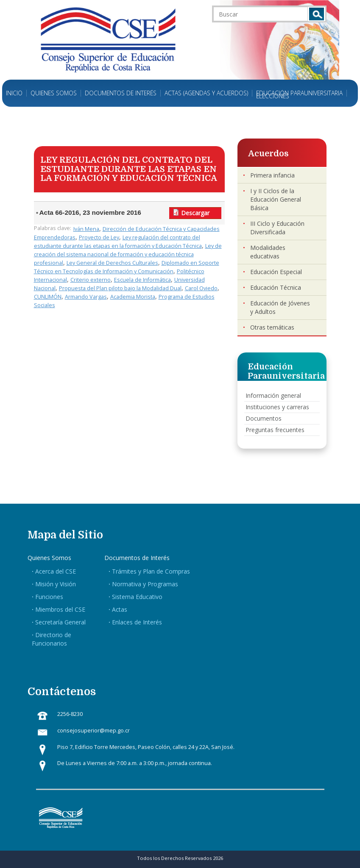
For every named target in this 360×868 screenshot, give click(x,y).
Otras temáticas (272, 327)
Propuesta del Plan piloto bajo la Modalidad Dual (120, 288)
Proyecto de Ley (99, 237)
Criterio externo (91, 280)
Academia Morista (133, 297)
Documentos (264, 418)
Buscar (317, 14)
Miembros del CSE (60, 609)
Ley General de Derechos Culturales (112, 263)
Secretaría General (60, 622)
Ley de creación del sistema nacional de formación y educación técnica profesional (128, 254)
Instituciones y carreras (277, 407)
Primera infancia (272, 175)
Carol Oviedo (201, 288)
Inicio (14, 93)
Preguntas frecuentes (275, 430)
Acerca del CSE (56, 571)
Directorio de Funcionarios (52, 639)
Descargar (195, 213)
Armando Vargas (86, 297)
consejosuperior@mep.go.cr (93, 731)
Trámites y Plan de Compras (151, 571)
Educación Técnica (276, 287)
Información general (273, 395)
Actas (120, 609)
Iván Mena (86, 229)
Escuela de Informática (142, 280)
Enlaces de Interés (137, 622)
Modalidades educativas (268, 252)
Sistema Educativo (137, 597)
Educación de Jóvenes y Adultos (280, 307)
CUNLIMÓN (48, 297)
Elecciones (273, 96)
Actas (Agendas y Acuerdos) (206, 93)
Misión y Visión (56, 584)
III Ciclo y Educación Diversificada (277, 228)
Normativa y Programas (145, 584)
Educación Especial (276, 272)
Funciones (49, 597)
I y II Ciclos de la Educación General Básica (276, 199)
